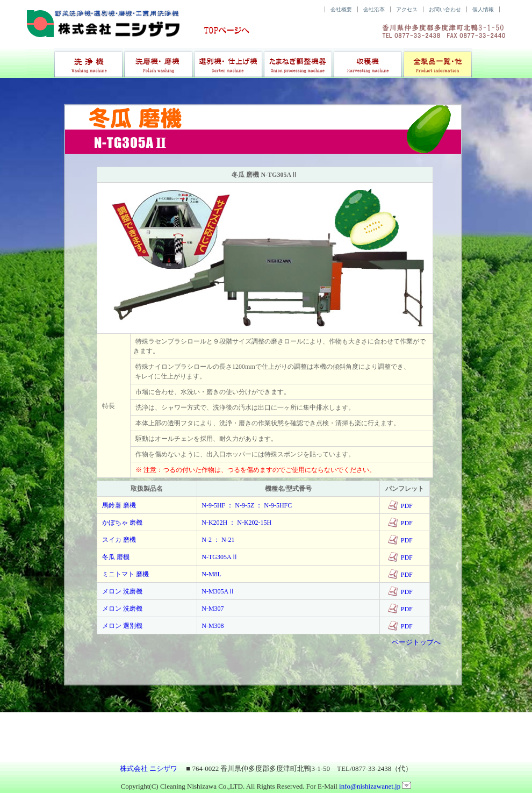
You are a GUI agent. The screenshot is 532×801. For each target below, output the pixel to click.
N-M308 (213, 626)
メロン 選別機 (122, 626)
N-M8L (211, 574)
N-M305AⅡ (218, 591)
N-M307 (213, 609)
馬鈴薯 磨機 (119, 505)
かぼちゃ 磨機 (122, 523)
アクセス (407, 9)
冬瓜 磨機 (116, 557)
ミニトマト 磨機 (125, 574)
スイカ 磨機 (119, 540)
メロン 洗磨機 (122, 591)
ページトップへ (416, 642)
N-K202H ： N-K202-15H (236, 523)
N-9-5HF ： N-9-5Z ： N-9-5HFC (247, 505)
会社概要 (341, 9)
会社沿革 (374, 9)
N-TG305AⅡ (220, 557)
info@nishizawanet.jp (375, 786)
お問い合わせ (445, 9)
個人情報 (483, 9)
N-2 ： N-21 (218, 540)
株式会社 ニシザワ (149, 768)
